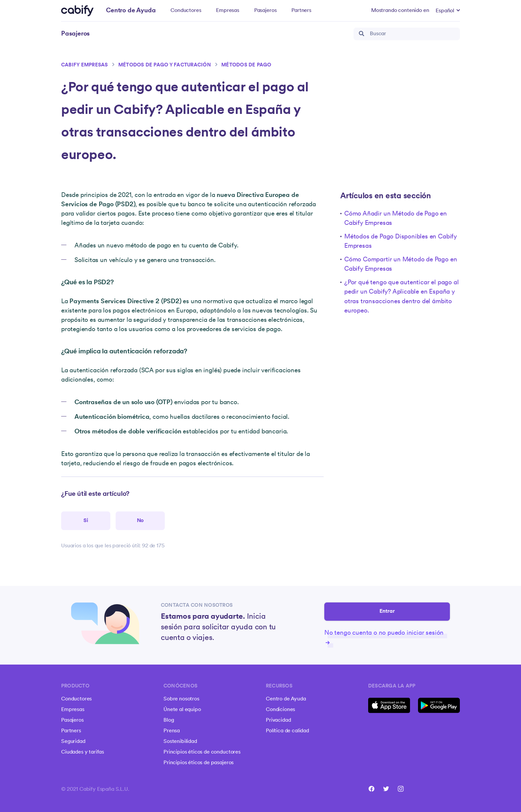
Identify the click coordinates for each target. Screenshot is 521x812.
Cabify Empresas (85, 65)
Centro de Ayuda (286, 699)
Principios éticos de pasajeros (199, 763)
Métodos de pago (246, 65)
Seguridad (73, 742)
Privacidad (278, 720)
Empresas (228, 11)
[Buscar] (407, 34)
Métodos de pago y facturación (165, 65)
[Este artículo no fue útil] (140, 521)
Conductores (186, 11)
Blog (169, 720)
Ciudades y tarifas (83, 752)
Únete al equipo (182, 710)
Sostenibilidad (180, 742)
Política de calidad (287, 731)
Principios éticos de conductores (202, 752)
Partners (301, 11)
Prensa (172, 731)
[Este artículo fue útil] (86, 521)
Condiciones (280, 710)
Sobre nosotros (181, 699)
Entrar (387, 612)
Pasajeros (265, 11)
